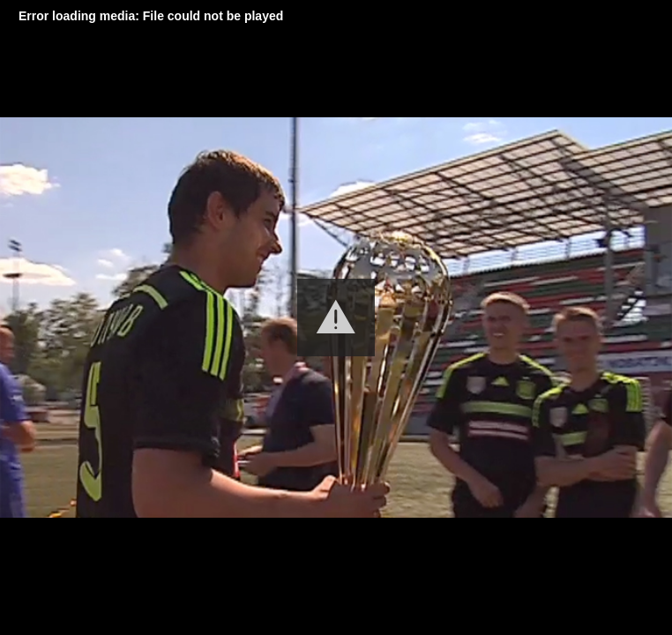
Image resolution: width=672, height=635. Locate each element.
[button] (336, 317)
